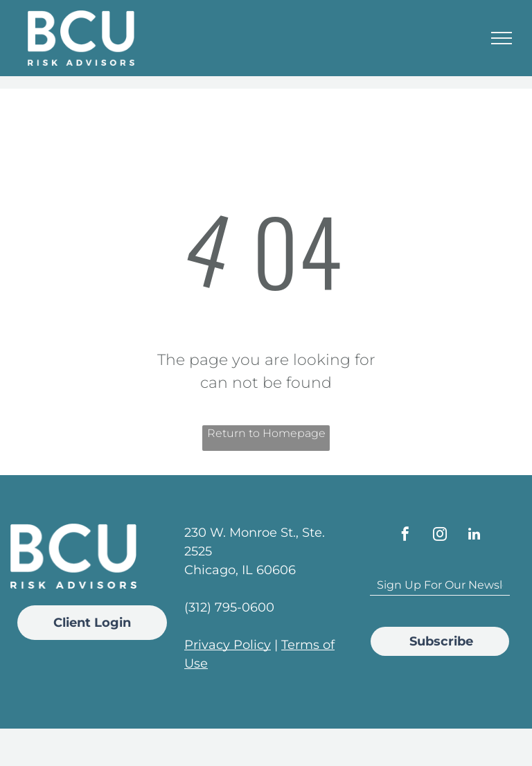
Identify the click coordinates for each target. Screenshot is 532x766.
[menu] (502, 38)
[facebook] (405, 536)
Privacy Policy (228, 645)
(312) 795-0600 (229, 607)
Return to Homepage (266, 433)
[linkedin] (475, 536)
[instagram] (440, 536)
